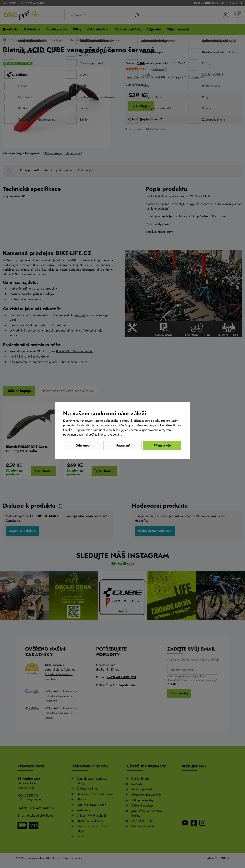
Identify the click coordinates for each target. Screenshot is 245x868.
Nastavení (123, 445)
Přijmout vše (162, 445)
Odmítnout (83, 445)
